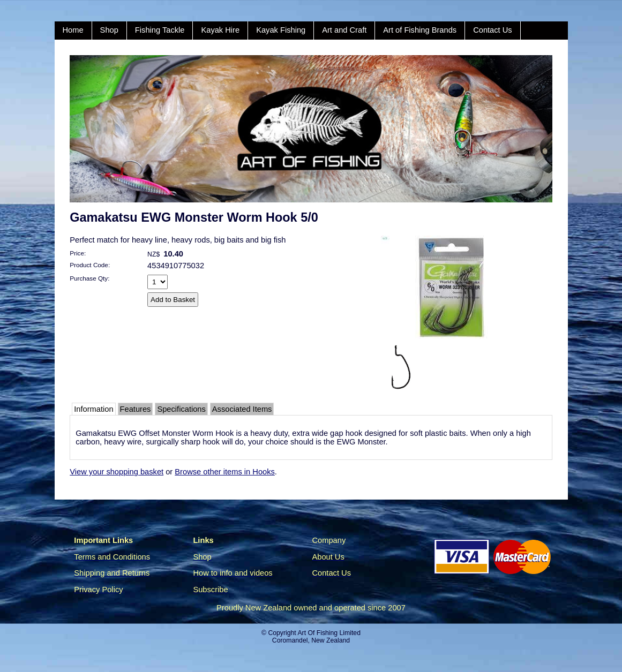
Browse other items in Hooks (225, 472)
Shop (109, 30)
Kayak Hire (220, 30)
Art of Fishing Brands (420, 30)
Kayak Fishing (281, 30)
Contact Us (493, 30)
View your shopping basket (117, 472)
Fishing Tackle (160, 30)
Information (93, 409)
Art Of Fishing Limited (329, 633)
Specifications (181, 409)
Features (136, 409)
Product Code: (90, 265)
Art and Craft (344, 30)
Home (73, 30)
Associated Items (242, 409)
